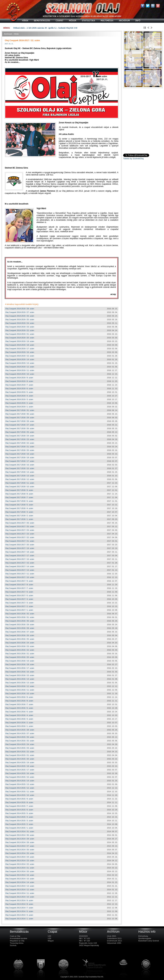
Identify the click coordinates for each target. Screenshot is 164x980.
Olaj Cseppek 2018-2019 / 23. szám (20, 327)
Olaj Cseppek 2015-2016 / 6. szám (19, 708)
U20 (49, 936)
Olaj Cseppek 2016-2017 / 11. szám (20, 574)
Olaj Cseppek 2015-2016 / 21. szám (20, 654)
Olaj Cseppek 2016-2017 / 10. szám (20, 577)
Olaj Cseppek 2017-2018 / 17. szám (20, 461)
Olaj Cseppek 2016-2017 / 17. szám (20, 556)
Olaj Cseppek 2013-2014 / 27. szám (20, 846)
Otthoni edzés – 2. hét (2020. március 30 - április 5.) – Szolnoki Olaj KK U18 (45, 28)
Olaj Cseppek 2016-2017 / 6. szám (19, 592)
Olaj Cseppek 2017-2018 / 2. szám (19, 516)
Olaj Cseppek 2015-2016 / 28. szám (20, 628)
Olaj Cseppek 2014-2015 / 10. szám (20, 795)
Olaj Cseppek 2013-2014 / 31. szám (20, 831)
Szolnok (13, 945)
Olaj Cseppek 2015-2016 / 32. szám (20, 614)
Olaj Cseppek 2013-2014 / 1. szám (19, 919)
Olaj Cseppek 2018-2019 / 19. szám (20, 341)
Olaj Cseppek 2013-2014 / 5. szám (19, 911)
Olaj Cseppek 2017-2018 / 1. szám (19, 519)
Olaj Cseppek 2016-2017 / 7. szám (19, 588)
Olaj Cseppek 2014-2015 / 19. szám (20, 762)
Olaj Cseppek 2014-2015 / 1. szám (19, 828)
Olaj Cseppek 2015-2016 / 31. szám (20, 617)
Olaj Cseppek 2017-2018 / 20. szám (20, 450)
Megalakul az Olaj (17, 941)
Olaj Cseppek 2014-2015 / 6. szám (19, 810)
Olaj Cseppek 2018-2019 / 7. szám (19, 385)
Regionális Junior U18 (88, 943)
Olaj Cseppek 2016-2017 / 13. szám (20, 570)
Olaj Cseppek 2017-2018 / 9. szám (19, 490)
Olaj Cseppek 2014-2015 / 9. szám (19, 799)
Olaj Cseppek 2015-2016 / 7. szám (19, 704)
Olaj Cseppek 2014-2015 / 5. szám (19, 813)
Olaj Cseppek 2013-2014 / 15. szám (20, 879)
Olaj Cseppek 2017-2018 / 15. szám (20, 468)
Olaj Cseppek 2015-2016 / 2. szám (19, 723)
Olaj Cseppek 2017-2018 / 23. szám (20, 439)
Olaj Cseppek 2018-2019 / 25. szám (20, 320)
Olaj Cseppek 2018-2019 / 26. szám (20, 316)
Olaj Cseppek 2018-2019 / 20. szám (20, 338)
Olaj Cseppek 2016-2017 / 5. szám (19, 595)
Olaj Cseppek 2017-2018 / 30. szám (20, 414)
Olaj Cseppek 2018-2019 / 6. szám (19, 389)
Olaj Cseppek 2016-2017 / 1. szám (19, 610)
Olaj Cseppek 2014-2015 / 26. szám (20, 737)
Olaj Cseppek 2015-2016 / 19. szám (20, 661)
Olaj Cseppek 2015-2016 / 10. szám (20, 693)
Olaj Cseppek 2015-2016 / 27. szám (20, 632)
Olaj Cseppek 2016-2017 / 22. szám (20, 537)
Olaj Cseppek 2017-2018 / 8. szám (19, 494)
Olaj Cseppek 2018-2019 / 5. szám (19, 392)
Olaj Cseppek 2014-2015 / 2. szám (19, 824)
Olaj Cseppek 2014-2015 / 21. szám (20, 755)
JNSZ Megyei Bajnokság (89, 945)
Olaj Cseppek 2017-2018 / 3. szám (19, 512)
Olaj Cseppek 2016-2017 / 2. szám (19, 606)
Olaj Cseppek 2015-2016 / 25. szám (20, 639)
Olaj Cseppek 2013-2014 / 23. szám (20, 861)
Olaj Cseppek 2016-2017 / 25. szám (20, 526)
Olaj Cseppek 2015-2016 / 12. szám (20, 686)
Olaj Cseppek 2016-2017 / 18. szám (20, 552)
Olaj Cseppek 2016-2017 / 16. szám (20, 559)
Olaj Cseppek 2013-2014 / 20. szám (20, 871)
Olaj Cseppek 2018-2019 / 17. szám (20, 349)
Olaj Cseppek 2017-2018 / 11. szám (20, 483)
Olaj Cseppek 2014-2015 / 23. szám (20, 748)
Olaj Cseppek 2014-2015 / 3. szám (19, 821)
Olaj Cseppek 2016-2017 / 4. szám (19, 599)
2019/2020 (83, 936)
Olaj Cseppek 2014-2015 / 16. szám (20, 773)
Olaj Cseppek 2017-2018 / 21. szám (20, 447)
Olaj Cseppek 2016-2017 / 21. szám (20, 541)
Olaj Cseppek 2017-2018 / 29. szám (20, 418)
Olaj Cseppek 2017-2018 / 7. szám (19, 497)
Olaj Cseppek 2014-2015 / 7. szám (19, 806)
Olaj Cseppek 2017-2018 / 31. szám (20, 410)
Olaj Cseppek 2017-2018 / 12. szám (20, 479)
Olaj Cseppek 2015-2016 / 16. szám (20, 672)
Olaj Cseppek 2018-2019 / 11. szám (20, 370)
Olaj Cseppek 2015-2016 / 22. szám (20, 650)
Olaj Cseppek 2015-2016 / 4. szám (19, 715)
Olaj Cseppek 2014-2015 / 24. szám (20, 744)
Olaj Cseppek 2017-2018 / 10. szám (20, 487)
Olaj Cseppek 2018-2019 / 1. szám (19, 407)
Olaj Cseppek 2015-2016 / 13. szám (20, 683)
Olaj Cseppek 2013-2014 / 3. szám (19, 915)
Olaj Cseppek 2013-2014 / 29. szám (20, 839)
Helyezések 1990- (114, 943)
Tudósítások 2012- (115, 938)
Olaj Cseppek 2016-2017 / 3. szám (19, 603)
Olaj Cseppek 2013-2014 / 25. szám (20, 853)
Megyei (51, 941)
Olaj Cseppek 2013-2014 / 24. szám (20, 857)
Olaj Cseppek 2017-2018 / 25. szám (20, 432)
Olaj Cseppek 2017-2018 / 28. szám (20, 421)
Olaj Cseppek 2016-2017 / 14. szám (20, 566)
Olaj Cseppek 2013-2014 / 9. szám (19, 900)
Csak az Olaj (15, 936)
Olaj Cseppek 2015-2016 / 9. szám (19, 697)
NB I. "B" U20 (84, 941)
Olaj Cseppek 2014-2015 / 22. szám (20, 752)
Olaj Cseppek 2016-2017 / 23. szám (20, 534)
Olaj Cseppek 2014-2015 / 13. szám (20, 784)
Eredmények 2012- (115, 941)
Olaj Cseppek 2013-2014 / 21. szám (20, 868)
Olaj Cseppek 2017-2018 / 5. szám (19, 505)
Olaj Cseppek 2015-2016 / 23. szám (20, 646)
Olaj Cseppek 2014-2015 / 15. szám (20, 777)
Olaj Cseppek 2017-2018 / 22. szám (20, 443)
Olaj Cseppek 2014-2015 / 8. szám (19, 802)
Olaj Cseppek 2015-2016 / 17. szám (20, 668)
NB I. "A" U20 (84, 938)
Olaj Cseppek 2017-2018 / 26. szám (20, 428)
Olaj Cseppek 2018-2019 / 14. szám (20, 359)
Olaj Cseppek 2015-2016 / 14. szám (20, 679)
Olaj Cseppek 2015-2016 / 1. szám (19, 726)
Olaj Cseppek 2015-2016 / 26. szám (20, 635)
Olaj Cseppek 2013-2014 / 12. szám (20, 890)
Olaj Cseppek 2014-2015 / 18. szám (20, 766)
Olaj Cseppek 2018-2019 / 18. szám (20, 345)
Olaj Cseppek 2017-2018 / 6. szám (19, 501)
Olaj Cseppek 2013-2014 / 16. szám (20, 875)
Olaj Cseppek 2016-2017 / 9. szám (19, 581)
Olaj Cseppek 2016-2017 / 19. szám (20, 548)
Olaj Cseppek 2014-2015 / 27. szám (20, 733)
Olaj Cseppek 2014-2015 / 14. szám (20, 781)
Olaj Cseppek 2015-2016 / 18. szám (20, 664)
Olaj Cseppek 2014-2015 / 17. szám (20, 770)
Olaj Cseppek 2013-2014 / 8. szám (19, 904)
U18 (49, 938)
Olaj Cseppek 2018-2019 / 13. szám (20, 363)
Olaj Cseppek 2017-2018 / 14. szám (20, 472)
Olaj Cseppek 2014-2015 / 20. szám (20, 759)
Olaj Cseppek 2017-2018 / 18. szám (20, 457)
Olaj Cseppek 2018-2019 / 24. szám (20, 323)
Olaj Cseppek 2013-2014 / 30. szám (20, 835)
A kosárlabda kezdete (19, 938)
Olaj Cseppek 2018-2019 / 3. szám (19, 399)
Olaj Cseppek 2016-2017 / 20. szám (20, 545)
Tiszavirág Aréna (17, 943)
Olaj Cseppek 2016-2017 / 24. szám (20, 530)
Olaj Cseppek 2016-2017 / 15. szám (20, 563)
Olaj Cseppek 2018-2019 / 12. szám (20, 367)
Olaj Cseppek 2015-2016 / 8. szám (19, 701)
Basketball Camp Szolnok (149, 941)
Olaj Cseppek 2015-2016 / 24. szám (20, 643)
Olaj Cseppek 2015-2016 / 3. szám (19, 719)
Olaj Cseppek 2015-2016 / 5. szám (19, 712)
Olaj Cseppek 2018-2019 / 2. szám (19, 403)
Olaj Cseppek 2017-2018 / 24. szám (20, 436)
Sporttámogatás (145, 938)
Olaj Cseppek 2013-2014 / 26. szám (20, 850)
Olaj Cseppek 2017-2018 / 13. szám (20, 476)
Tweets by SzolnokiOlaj (133, 159)
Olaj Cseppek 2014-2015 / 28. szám (20, 730)
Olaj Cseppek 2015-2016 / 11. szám (20, 690)
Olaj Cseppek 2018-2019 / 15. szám (20, 356)
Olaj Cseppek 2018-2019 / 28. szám (20, 309)
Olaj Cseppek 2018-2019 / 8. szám (19, 381)
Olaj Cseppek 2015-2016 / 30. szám (20, 621)
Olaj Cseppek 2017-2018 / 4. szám (19, 508)
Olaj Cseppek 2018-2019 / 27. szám (20, 312)
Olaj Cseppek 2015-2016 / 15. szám (20, 675)
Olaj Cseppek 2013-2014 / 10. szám (20, 897)
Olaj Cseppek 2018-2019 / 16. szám (20, 352)
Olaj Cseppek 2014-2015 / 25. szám (20, 741)
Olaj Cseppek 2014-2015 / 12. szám (20, 788)
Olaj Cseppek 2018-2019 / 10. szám (20, 374)
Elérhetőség (143, 936)
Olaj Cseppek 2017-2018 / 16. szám (20, 465)
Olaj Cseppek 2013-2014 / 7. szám (19, 908)
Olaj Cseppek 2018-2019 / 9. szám (19, 378)
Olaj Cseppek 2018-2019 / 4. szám (19, 396)
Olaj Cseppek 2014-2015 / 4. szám (19, 817)
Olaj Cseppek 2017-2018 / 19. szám (20, 454)
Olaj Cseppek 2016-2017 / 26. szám (20, 523)
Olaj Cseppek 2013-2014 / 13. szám (20, 886)
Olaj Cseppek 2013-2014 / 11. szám (20, 893)
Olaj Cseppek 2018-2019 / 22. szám (20, 330)
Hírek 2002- (112, 936)
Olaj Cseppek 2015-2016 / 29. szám (20, 625)
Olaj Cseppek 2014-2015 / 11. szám (20, 792)
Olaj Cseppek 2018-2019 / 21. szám (20, 334)
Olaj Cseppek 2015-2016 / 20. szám (20, 657)
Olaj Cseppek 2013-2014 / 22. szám (20, 864)
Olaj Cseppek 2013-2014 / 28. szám (20, 842)
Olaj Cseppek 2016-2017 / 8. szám (19, 585)
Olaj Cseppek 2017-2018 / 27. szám (20, 425)
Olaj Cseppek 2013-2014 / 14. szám (20, 882)
